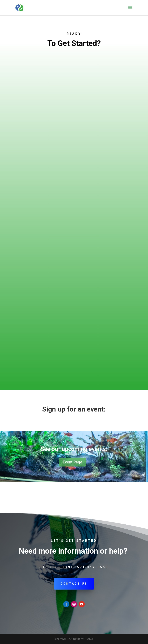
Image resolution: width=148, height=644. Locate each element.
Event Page (73, 462)
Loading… (74, 214)
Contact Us (74, 584)
